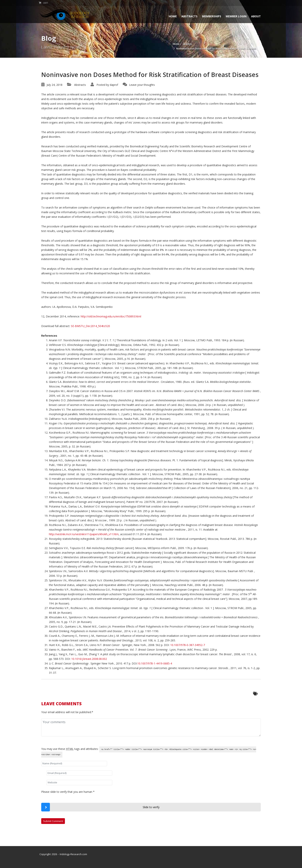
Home (170, 16)
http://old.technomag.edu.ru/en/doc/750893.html (111, 316)
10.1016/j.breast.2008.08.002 (89, 659)
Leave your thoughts (142, 85)
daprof (114, 85)
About (253, 16)
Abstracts (187, 16)
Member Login (234, 16)
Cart (46, 3)
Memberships (209, 16)
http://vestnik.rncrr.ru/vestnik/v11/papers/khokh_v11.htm (84, 534)
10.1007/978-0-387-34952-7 (188, 645)
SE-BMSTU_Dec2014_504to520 (90, 326)
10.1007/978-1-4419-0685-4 (155, 663)
